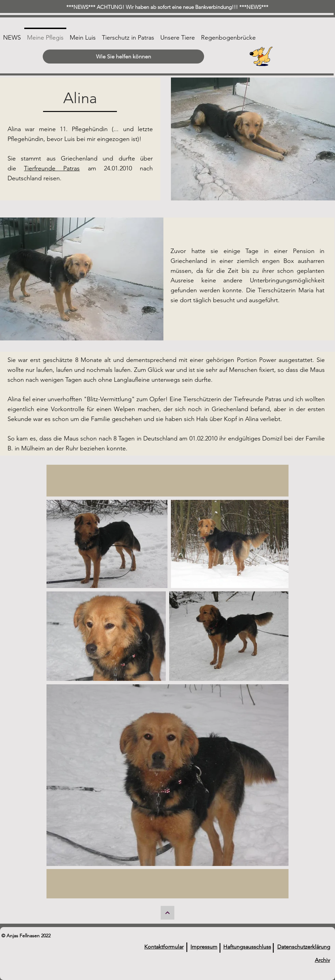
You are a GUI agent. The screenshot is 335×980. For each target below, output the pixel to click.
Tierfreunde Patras (52, 168)
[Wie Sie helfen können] (123, 57)
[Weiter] (167, 913)
